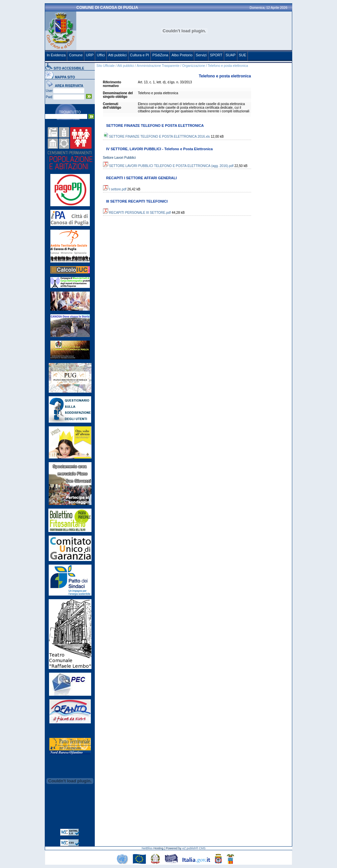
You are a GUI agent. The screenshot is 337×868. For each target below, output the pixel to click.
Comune (76, 55)
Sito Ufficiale (105, 66)
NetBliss (147, 848)
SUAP (231, 55)
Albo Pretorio (182, 55)
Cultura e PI (140, 55)
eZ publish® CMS (194, 848)
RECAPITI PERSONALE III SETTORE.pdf (137, 213)
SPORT (216, 55)
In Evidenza (56, 55)
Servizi (201, 55)
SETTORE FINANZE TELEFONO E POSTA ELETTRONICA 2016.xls (156, 137)
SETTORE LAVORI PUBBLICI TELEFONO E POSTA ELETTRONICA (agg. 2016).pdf (168, 166)
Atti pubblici (117, 55)
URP (90, 55)
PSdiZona (160, 55)
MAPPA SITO (65, 77)
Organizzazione (194, 66)
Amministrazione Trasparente (158, 66)
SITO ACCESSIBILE (69, 68)
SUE (243, 55)
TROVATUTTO (70, 112)
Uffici (101, 55)
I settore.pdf (115, 189)
